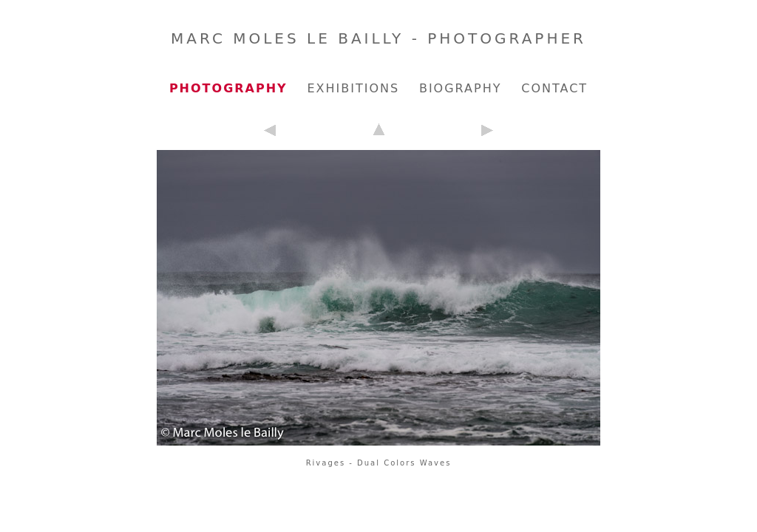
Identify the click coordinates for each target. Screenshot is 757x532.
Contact (554, 88)
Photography (228, 88)
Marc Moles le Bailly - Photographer (378, 38)
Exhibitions (353, 88)
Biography (461, 88)
